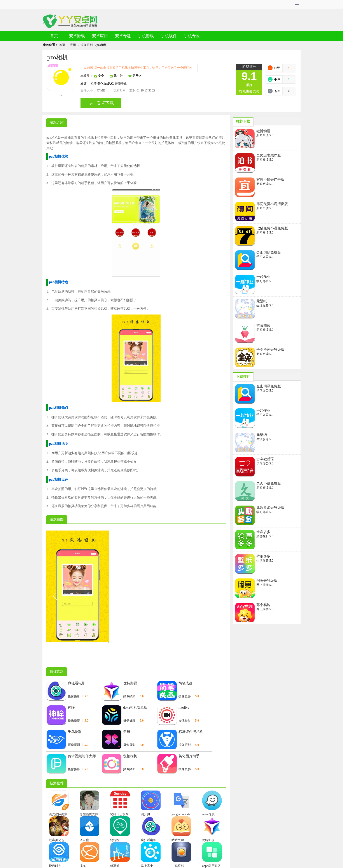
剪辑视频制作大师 (82, 756)
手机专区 (192, 36)
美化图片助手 (189, 756)
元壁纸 (262, 301)
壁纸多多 (263, 556)
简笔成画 (185, 683)
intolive (184, 707)
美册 (127, 732)
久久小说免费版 (269, 483)
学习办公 (263, 257)
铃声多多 (263, 532)
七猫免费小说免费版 (272, 228)
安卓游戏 (77, 36)
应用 (73, 45)
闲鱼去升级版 (267, 581)
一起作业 (263, 277)
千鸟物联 (75, 732)
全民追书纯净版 (269, 155)
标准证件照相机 (191, 732)
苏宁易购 (263, 605)
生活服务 (263, 305)
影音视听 (263, 536)
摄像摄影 (87, 45)
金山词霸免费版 (269, 252)
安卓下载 (105, 103)
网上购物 (263, 585)
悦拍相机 (130, 756)
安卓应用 (100, 36)
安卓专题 (123, 36)
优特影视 (130, 683)
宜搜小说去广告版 (270, 180)
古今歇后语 (265, 459)
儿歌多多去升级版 (270, 508)
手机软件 (169, 36)
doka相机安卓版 (135, 707)
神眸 (71, 707)
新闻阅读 (263, 135)
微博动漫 (263, 131)
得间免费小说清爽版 (272, 204)
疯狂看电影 (77, 683)
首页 (54, 36)
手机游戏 (146, 36)
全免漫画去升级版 (270, 350)
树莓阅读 (263, 325)
